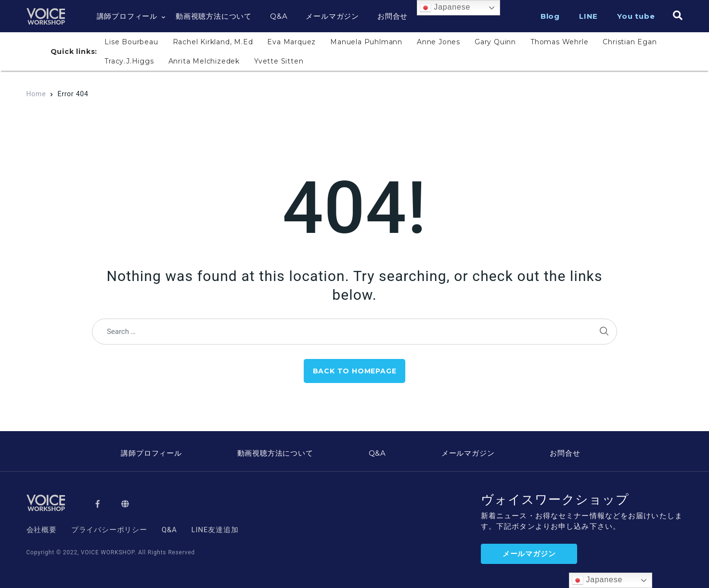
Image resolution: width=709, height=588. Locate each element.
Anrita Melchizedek (204, 61)
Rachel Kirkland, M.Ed (213, 42)
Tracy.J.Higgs (129, 61)
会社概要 (42, 530)
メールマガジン (332, 16)
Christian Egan (630, 42)
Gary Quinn (495, 42)
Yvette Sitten (279, 61)
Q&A (279, 16)
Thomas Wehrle (559, 42)
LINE (588, 16)
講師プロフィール (127, 16)
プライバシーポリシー (109, 530)
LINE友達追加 (215, 530)
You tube (636, 16)
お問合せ (393, 16)
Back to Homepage (355, 371)
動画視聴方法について (214, 16)
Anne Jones (438, 42)
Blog (550, 16)
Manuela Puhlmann (366, 42)
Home (36, 94)
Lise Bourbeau (131, 42)
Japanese (445, 8)
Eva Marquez (291, 42)
